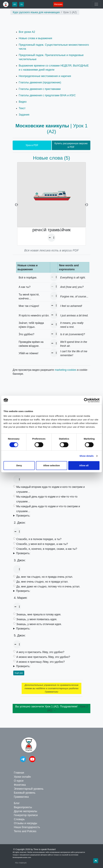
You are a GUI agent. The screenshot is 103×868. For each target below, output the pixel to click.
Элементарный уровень (29, 789)
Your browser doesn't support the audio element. (51, 238)
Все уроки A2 (27, 32)
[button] (16, 205)
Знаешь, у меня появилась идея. (37, 619)
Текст (22, 108)
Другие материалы (26, 811)
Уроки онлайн (22, 777)
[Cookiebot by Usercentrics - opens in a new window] (86, 400)
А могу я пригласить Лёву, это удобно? (40, 652)
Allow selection (51, 465)
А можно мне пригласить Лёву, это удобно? (43, 657)
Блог (17, 803)
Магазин (58, 4)
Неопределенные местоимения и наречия (45, 76)
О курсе (19, 781)
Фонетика (20, 785)
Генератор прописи (26, 815)
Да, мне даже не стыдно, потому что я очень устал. (48, 587)
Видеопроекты (23, 807)
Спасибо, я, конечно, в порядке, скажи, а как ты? (47, 549)
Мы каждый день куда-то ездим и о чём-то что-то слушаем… (47, 499)
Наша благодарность (27, 827)
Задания (24, 115)
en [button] (15, 4)
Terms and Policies (25, 831)
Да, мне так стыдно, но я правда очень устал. (45, 577)
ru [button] (21, 4)
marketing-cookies (66, 370)
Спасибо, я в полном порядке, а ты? (39, 539)
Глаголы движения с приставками (40, 89)
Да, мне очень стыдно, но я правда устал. (42, 582)
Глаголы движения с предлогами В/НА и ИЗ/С (47, 95)
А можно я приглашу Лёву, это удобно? (41, 662)
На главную (21, 863)
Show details (87, 456)
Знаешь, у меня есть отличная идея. (39, 624)
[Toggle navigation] (96, 4)
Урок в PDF (32, 145)
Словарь (19, 819)
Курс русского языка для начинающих (36, 12)
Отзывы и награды (25, 823)
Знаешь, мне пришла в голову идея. (39, 614)
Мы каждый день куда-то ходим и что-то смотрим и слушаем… (48, 509)
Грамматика (21, 797)
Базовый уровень (25, 793)
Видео (23, 102)
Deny (19, 465)
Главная (19, 773)
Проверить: (23, 516)
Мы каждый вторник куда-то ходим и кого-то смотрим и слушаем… (51, 489)
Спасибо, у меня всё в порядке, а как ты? (42, 544)
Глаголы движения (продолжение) (40, 82)
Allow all (84, 465)
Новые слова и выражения (35, 38)
